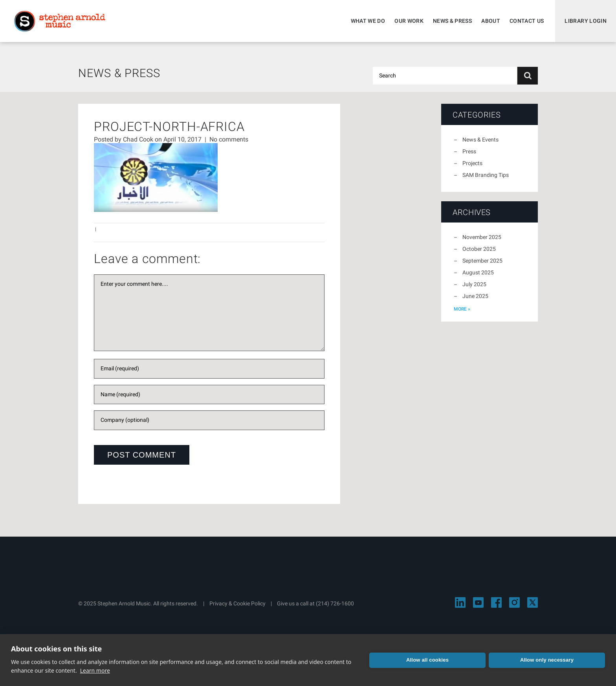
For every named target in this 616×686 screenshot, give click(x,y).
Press (469, 151)
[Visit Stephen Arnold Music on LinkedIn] (460, 602)
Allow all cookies (427, 660)
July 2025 (474, 284)
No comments (229, 139)
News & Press (452, 21)
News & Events (480, 140)
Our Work (409, 21)
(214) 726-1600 (335, 603)
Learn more (95, 670)
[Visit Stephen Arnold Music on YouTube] (478, 602)
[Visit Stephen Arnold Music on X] (533, 602)
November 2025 (482, 237)
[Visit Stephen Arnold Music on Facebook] (496, 602)
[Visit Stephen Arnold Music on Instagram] (514, 602)
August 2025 (478, 272)
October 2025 (479, 249)
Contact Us (527, 21)
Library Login (586, 21)
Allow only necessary (547, 660)
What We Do (368, 21)
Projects (472, 163)
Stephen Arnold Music (60, 21)
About (491, 21)
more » (462, 309)
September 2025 (482, 261)
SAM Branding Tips (486, 175)
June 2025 (475, 296)
